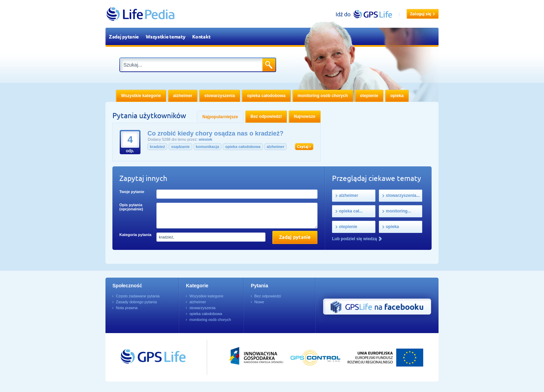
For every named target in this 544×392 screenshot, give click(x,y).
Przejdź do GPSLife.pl (140, 357)
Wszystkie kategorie (206, 296)
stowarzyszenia (202, 308)
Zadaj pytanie (124, 36)
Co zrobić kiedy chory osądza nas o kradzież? (215, 133)
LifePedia (141, 14)
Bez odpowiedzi (268, 296)
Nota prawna (127, 308)
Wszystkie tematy (165, 36)
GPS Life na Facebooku (377, 307)
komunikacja (208, 147)
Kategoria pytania (135, 235)
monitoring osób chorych (210, 320)
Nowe (259, 302)
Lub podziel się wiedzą (354, 239)
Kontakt (201, 36)
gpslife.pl (367, 14)
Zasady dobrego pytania (136, 302)
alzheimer (276, 147)
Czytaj (304, 147)
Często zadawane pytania (138, 296)
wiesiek (206, 139)
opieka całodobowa (243, 147)
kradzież (157, 147)
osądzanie (180, 147)
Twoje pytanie (132, 192)
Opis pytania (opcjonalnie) (131, 207)
